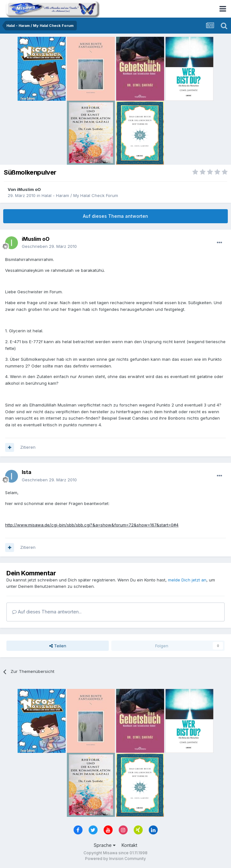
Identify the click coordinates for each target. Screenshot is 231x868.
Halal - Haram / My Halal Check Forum (80, 195)
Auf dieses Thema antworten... (47, 612)
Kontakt (129, 845)
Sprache (105, 845)
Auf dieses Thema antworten (115, 216)
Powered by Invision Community (115, 859)
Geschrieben (49, 246)
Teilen (58, 646)
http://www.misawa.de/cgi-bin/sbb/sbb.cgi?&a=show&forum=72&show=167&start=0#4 (92, 525)
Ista (27, 472)
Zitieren (28, 447)
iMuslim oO (29, 189)
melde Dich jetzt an (187, 580)
